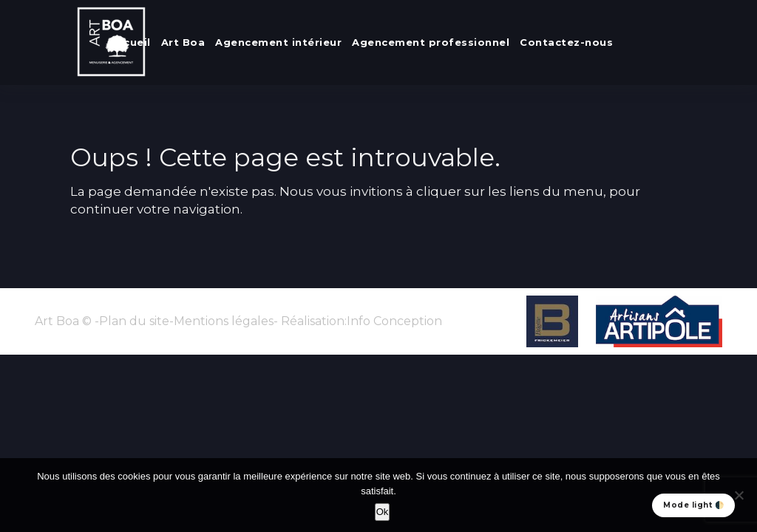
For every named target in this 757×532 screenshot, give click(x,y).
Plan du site (134, 321)
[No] (739, 495)
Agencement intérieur (278, 42)
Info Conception (394, 321)
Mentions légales (224, 321)
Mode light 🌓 (693, 505)
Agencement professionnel (431, 42)
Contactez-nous (566, 42)
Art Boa (183, 42)
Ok (383, 512)
